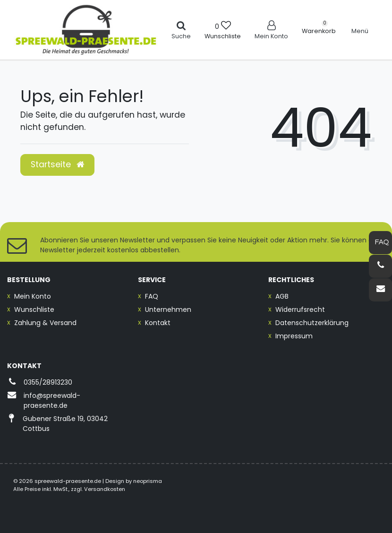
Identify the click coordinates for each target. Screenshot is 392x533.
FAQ (152, 296)
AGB (282, 296)
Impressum (294, 336)
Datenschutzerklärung (312, 323)
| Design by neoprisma (132, 481)
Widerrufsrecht (300, 309)
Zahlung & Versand (45, 323)
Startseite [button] (57, 164)
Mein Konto (33, 296)
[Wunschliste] (223, 30)
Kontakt (158, 323)
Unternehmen (168, 309)
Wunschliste (34, 309)
